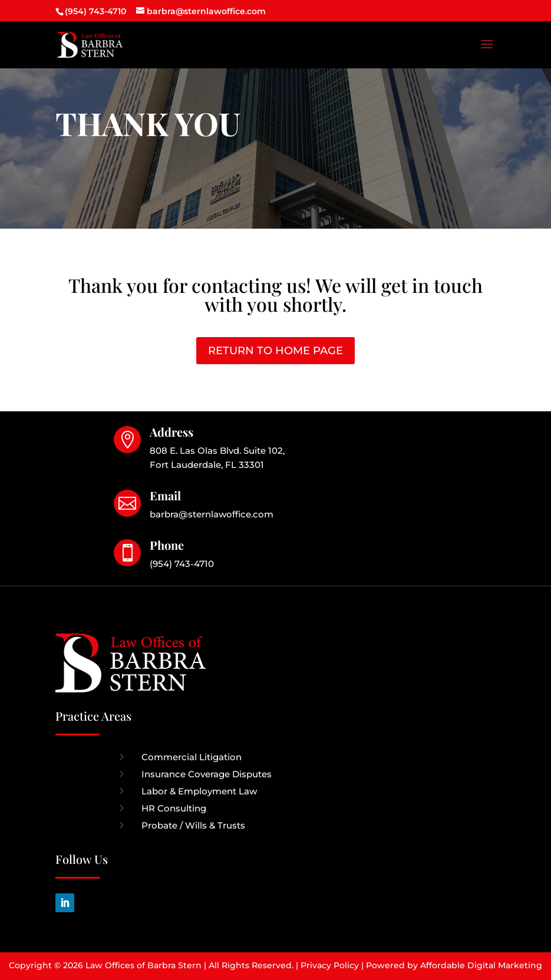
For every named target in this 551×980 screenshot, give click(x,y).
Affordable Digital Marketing (481, 965)
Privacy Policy (330, 965)
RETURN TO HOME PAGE (275, 351)
